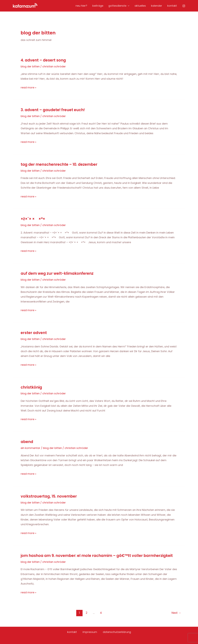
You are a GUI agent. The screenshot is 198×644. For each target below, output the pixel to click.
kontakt (172, 6)
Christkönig (31, 387)
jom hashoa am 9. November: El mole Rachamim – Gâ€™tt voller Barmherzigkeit (97, 556)
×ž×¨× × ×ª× (34, 219)
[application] (128, 6)
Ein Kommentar (30, 448)
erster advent (34, 333)
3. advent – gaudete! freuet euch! (53, 110)
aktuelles (140, 6)
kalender (157, 6)
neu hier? (81, 6)
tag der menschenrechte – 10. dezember (59, 164)
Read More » (28, 87)
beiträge (98, 6)
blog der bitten (30, 66)
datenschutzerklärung (117, 632)
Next (176, 613)
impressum (90, 632)
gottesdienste (119, 6)
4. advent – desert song (43, 60)
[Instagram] (184, 6)
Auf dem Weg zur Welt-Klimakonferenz (57, 273)
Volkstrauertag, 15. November (49, 496)
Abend (27, 442)
